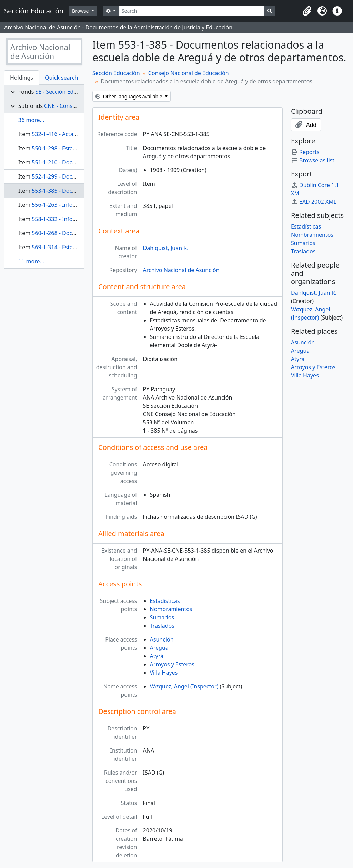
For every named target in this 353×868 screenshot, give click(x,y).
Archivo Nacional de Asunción (181, 270)
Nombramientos (171, 609)
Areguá (159, 648)
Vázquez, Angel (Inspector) (184, 686)
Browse (81, 11)
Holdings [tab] (22, 78)
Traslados (162, 626)
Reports (305, 152)
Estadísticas (165, 601)
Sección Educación (116, 73)
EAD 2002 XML (314, 202)
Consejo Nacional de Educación (189, 73)
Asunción (162, 639)
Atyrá (157, 656)
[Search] (191, 11)
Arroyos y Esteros (172, 664)
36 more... (31, 120)
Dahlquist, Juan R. (166, 248)
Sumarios (162, 617)
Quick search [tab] (61, 78)
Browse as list (313, 160)
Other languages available (129, 96)
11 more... (31, 261)
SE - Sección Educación (64, 92)
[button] (307, 11)
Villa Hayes (164, 673)
